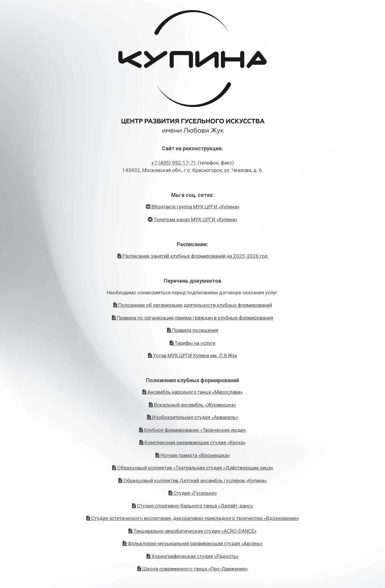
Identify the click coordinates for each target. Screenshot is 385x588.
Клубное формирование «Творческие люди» (192, 430)
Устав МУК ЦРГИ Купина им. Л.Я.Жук (193, 355)
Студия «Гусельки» (193, 493)
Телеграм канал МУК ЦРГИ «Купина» (192, 219)
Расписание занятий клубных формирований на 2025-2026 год (193, 256)
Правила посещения (193, 330)
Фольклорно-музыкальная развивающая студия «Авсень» (192, 543)
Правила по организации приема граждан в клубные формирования (192, 318)
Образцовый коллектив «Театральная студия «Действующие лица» (193, 468)
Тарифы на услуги (192, 343)
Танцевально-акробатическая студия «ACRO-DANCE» (192, 531)
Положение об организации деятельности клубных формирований (193, 305)
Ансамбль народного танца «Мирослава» (192, 392)
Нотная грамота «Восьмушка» (193, 455)
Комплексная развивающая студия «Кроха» (192, 442)
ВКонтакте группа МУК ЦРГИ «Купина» (193, 207)
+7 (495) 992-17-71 (174, 163)
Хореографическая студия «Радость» (192, 556)
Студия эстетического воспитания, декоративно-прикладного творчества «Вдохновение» (193, 518)
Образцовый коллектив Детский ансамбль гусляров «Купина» (192, 480)
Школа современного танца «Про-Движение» (192, 569)
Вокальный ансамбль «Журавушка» (192, 405)
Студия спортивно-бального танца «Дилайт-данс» (192, 506)
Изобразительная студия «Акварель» (193, 417)
